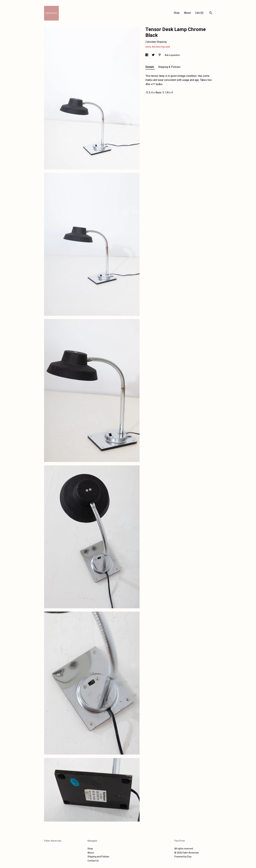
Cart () (199, 13)
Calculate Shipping (156, 42)
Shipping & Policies (169, 67)
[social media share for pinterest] (160, 55)
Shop (177, 13)
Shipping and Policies (98, 857)
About (187, 13)
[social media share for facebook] (147, 55)
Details (150, 67)
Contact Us (93, 861)
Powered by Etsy (183, 857)
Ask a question (172, 55)
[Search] (211, 13)
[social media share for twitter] (153, 55)
